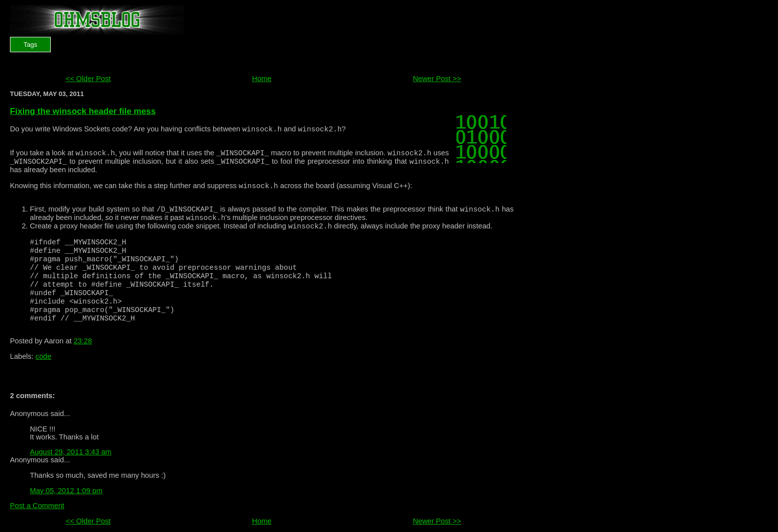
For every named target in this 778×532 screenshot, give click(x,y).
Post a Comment (37, 506)
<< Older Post (88, 79)
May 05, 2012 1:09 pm (66, 491)
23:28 (83, 341)
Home (262, 79)
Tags (30, 45)
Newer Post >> (437, 79)
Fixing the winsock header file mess (83, 111)
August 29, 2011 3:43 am (71, 452)
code (43, 356)
